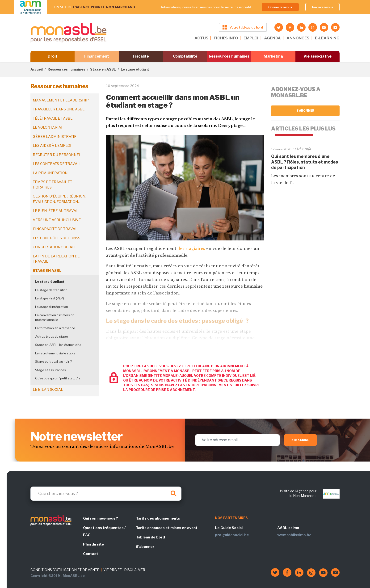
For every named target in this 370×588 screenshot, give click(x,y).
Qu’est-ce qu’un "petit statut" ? (58, 378)
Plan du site (94, 544)
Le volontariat (48, 127)
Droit (53, 56)
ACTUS (201, 38)
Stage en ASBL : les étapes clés (58, 345)
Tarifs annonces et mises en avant (167, 528)
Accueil (37, 69)
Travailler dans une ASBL (59, 109)
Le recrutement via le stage (55, 353)
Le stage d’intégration (52, 307)
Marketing (273, 56)
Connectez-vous (280, 7)
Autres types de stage (52, 336)
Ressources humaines (229, 56)
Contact (91, 554)
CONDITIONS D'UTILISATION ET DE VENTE (65, 570)
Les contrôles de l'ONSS (57, 238)
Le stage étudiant (50, 281)
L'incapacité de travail (56, 229)
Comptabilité (185, 56)
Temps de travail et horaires (53, 185)
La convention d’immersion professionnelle (55, 317)
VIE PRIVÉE (113, 570)
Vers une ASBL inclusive (57, 220)
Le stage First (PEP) (50, 298)
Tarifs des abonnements (158, 518)
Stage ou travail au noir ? (53, 361)
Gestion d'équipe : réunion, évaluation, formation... (59, 199)
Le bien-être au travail (56, 211)
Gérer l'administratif (55, 137)
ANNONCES (298, 38)
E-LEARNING (327, 38)
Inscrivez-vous (323, 7)
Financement (97, 56)
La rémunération (50, 173)
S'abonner (305, 111)
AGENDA (272, 38)
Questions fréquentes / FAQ (104, 531)
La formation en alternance (55, 328)
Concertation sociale (55, 247)
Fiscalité (141, 56)
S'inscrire (300, 440)
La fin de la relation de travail (56, 259)
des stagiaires (191, 248)
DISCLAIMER (135, 570)
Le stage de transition (51, 290)
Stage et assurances (50, 370)
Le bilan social (48, 390)
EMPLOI (251, 38)
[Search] (106, 494)
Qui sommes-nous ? (101, 518)
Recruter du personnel (57, 155)
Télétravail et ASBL (53, 118)
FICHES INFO (226, 38)
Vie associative (317, 56)
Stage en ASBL (103, 69)
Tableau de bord (150, 537)
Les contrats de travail (57, 164)
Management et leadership (61, 100)
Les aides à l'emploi (52, 146)
